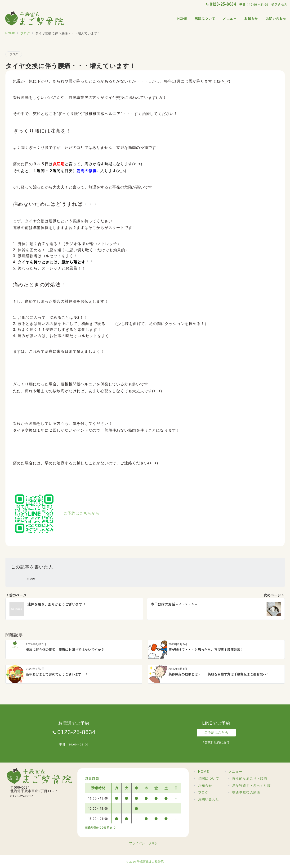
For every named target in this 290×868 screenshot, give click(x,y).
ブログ (14, 54)
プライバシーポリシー (145, 843)
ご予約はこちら (216, 732)
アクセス (279, 4)
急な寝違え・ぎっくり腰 (252, 786)
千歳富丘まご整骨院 (150, 861)
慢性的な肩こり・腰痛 (250, 778)
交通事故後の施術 (246, 792)
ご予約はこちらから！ (83, 514)
